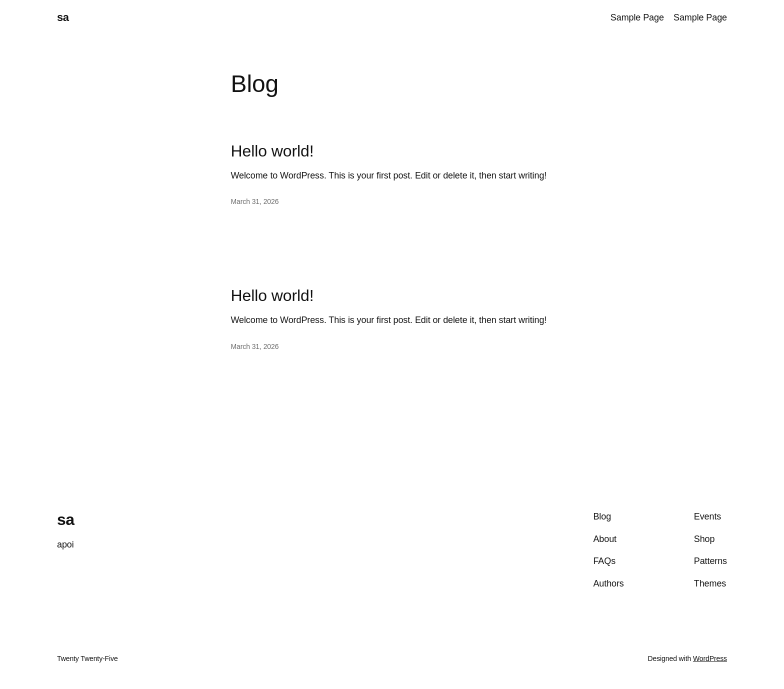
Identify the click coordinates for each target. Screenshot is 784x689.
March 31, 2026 (255, 201)
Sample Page (637, 17)
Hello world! (272, 151)
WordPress (710, 658)
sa (63, 17)
